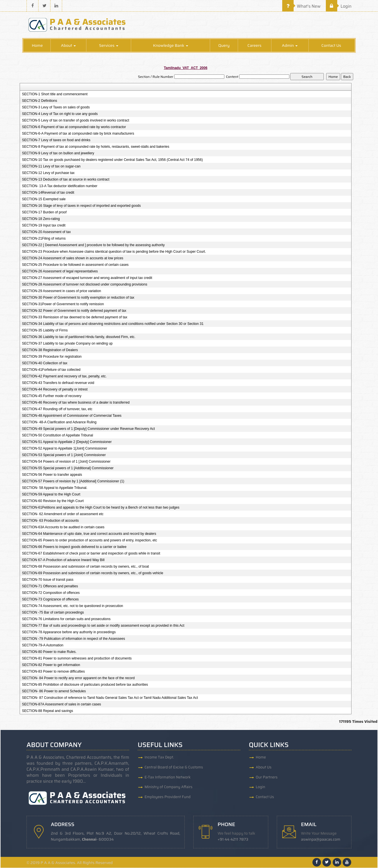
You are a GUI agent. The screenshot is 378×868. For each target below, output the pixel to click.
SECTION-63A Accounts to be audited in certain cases (63, 527)
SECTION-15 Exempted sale (44, 199)
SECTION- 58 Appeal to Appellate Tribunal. (55, 488)
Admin (290, 46)
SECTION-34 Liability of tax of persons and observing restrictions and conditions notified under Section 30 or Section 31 (113, 324)
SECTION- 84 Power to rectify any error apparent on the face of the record (78, 678)
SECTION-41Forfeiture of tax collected (51, 370)
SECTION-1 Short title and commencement (55, 94)
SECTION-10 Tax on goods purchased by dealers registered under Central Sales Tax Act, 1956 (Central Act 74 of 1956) (112, 160)
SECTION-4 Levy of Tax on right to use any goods (60, 114)
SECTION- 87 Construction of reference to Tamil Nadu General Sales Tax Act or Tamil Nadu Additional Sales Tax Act (110, 698)
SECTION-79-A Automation (43, 646)
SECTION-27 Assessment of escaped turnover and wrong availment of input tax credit (87, 278)
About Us (264, 767)
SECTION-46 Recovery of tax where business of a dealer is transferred (76, 403)
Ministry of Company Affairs (168, 787)
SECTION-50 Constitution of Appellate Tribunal (57, 436)
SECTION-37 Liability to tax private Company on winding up (67, 344)
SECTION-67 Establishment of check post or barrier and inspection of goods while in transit (91, 554)
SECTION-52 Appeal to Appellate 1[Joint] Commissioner (65, 449)
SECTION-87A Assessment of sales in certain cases (61, 705)
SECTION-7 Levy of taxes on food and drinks (56, 140)
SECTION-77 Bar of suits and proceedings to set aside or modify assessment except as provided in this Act (103, 626)
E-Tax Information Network (168, 777)
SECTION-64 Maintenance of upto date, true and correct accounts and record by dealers (89, 534)
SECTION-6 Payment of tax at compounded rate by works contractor (74, 127)
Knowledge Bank (171, 46)
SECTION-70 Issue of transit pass (48, 580)
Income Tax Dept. (159, 757)
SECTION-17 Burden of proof (44, 213)
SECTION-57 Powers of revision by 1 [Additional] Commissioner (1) (73, 481)
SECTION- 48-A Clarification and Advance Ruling (59, 422)
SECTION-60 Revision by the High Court (53, 501)
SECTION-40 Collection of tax (45, 363)
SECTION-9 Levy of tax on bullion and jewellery (58, 153)
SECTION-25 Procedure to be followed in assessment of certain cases (75, 265)
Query (224, 46)
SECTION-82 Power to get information (51, 665)
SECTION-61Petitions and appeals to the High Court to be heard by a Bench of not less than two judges (101, 508)
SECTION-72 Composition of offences (51, 593)
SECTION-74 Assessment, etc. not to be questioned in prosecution (73, 606)
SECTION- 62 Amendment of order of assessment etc (63, 514)
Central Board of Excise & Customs (174, 767)
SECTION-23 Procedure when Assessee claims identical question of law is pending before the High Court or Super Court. (114, 252)
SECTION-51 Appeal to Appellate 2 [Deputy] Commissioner (67, 442)
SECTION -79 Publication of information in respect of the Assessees (74, 639)
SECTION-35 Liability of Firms (45, 331)
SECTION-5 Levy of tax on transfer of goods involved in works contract (76, 121)
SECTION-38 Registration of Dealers (50, 350)
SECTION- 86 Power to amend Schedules (54, 691)
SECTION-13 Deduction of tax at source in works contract (66, 180)
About (69, 46)
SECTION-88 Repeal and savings (47, 711)
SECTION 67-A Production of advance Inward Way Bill (63, 560)
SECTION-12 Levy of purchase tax (48, 173)
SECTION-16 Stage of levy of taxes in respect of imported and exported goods (81, 206)
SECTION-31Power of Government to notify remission (63, 304)
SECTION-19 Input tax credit (44, 226)
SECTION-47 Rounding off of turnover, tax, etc (57, 409)
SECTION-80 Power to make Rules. (49, 652)
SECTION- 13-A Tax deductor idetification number (60, 186)
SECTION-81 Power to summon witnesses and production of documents (77, 659)
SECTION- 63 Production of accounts (50, 521)
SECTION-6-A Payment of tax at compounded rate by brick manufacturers (78, 134)
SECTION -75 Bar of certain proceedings (53, 613)
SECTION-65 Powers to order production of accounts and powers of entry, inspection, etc (90, 541)
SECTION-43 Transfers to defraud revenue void (58, 383)
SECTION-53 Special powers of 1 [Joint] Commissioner (64, 455)
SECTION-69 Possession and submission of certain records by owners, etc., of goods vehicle (93, 573)
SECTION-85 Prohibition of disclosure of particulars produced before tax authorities (85, 685)
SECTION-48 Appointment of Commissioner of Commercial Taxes (72, 416)
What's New (301, 6)
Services (108, 46)
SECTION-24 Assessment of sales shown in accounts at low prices (73, 258)
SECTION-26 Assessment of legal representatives (60, 272)
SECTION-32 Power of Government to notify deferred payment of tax (74, 311)
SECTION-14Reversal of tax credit (48, 193)
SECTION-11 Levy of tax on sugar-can (51, 167)
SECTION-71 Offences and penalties (50, 586)
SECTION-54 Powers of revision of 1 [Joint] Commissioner (66, 462)
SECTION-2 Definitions (39, 101)
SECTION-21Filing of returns (44, 239)
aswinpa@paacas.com (321, 840)
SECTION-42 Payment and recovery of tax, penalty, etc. (64, 377)
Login (339, 6)
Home (37, 46)
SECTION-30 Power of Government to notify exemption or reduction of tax (78, 298)
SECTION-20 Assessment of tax (46, 232)
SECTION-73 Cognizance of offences (50, 600)
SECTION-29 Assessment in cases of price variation (61, 291)
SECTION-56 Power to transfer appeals (52, 475)
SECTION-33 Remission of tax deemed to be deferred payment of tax (75, 317)
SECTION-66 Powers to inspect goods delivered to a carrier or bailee (74, 547)
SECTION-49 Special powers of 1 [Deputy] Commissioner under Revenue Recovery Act (88, 429)
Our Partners (267, 777)
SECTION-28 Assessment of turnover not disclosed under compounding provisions (85, 285)
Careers (254, 46)
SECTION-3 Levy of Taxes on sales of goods (56, 108)
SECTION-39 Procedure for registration (52, 357)
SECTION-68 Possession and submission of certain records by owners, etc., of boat (86, 567)
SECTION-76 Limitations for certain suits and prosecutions (66, 619)
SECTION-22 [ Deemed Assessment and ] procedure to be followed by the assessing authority (93, 245)
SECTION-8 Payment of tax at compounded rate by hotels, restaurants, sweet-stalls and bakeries (96, 147)
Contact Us (331, 46)
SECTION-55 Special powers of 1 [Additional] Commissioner (68, 468)
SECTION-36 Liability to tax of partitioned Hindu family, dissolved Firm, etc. (79, 337)
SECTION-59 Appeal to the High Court (51, 495)
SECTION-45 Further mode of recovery (52, 396)
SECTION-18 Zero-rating (41, 219)
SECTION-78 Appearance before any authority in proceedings (69, 632)
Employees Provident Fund (167, 797)
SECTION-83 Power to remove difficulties (53, 672)
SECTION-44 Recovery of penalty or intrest (55, 390)
